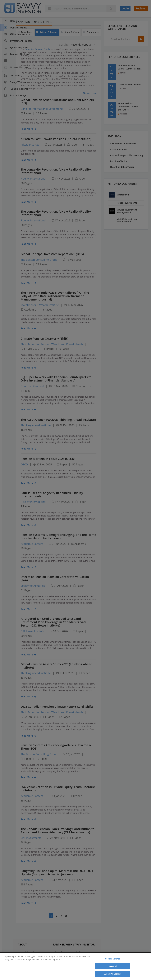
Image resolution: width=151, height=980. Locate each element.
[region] (75, 966)
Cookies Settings (113, 959)
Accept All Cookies (112, 974)
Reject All (113, 966)
